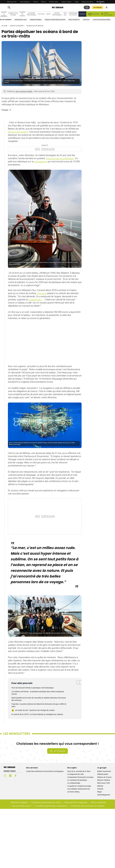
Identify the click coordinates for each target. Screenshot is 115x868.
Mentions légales (19, 802)
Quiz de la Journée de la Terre (79, 771)
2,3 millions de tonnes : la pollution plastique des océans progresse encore (38, 693)
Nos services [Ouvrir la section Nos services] (32, 768)
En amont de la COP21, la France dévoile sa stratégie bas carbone (37, 714)
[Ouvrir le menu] (9, 7)
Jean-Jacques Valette (24, 91)
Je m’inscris (57, 751)
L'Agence (82, 14)
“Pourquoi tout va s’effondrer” (60, 158)
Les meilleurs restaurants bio (79, 789)
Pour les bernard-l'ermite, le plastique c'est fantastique (33, 688)
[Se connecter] (107, 7)
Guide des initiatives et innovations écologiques (45, 771)
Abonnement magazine (76, 802)
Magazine (94, 14)
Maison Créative (67, 2)
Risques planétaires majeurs (55, 20)
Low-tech (86, 20)
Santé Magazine (25, 2)
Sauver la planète (4, 14)
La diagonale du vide (75, 774)
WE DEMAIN (100, 2)
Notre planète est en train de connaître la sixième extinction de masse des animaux (39, 699)
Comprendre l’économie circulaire (80, 777)
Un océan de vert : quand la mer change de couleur (33, 710)
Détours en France (88, 2)
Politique (41, 14)
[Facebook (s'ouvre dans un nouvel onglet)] (16, 776)
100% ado (65, 14)
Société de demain (22, 14)
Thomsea (42, 293)
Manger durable (36, 20)
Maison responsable (57, 14)
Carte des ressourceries (102, 20)
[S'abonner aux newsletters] (87, 7)
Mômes (44, 2)
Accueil (4, 26)
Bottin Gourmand (104, 771)
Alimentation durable (13, 14)
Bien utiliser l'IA (74, 20)
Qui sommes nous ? (22, 806)
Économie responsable (31, 14)
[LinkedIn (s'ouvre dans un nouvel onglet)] (10, 776)
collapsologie (41, 161)
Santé (48, 14)
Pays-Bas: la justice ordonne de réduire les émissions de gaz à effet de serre (39, 705)
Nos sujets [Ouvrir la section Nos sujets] (72, 768)
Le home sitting (73, 792)
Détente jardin (103, 774)
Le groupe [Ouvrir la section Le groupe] (102, 768)
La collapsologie (74, 783)
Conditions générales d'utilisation (51, 806)
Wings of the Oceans (18, 132)
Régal (77, 2)
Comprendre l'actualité (73, 14)
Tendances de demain (35, 26)
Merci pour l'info (12, 2)
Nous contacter (99, 802)
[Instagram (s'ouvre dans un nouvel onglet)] (5, 776)
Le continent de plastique (77, 780)
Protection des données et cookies (88, 806)
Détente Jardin (54, 2)
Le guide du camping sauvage (79, 786)
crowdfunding (35, 299)
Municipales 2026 (21, 20)
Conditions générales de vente (46, 802)
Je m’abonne (98, 7)
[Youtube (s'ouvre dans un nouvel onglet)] (21, 776)
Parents (36, 2)
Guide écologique (107, 14)
